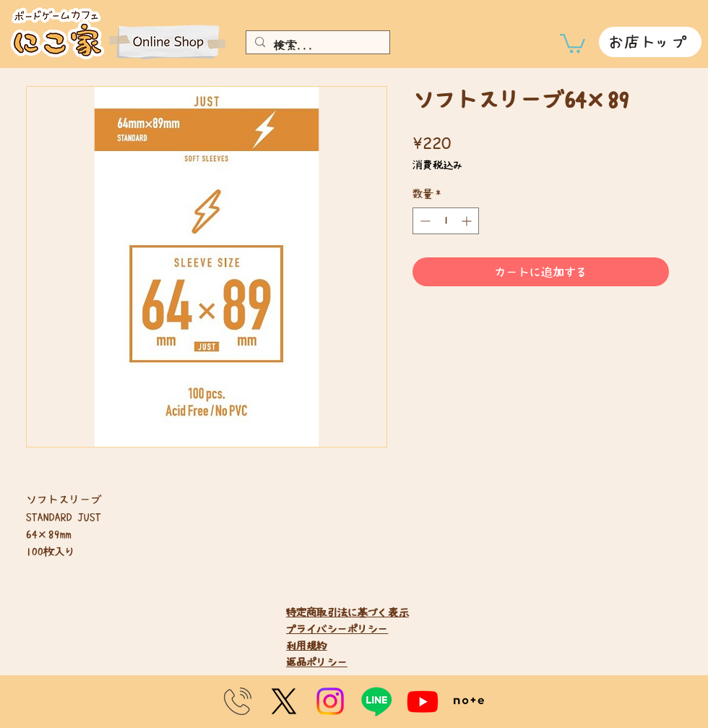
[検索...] (316, 45)
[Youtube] (423, 701)
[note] (469, 701)
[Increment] (468, 221)
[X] (284, 701)
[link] (573, 42)
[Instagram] (330, 701)
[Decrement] (424, 221)
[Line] (376, 701)
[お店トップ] (650, 42)
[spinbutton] (446, 221)
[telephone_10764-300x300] (238, 701)
